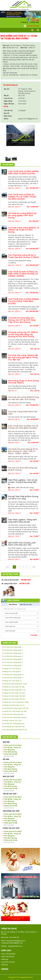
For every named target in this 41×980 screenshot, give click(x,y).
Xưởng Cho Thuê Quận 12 (12, 681)
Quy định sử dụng (8, 962)
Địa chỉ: (7, 89)
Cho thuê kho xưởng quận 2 (13, 650)
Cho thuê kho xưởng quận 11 (13, 678)
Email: (6, 119)
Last (34, 567)
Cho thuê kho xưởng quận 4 (13, 656)
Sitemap (4, 965)
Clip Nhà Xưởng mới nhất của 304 (15, 730)
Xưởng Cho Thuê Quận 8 (12, 668)
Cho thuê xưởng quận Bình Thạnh (15, 684)
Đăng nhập (34, 22)
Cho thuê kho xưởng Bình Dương (14, 717)
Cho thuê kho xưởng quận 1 (13, 647)
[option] (20, 135)
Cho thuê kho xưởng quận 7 (13, 665)
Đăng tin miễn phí (31, 26)
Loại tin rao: (8, 98)
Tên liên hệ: (8, 110)
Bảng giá (5, 959)
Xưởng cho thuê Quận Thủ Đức (14, 693)
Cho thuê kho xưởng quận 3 (13, 653)
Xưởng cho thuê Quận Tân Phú (14, 699)
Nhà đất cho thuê (26, 604)
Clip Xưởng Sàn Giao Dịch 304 (13, 727)
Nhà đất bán (13, 604)
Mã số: (6, 95)
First (7, 567)
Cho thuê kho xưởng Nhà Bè (13, 714)
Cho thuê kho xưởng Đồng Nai (13, 724)
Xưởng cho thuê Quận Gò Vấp (13, 687)
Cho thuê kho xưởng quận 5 (13, 659)
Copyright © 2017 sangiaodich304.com (21, 977)
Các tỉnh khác (9, 756)
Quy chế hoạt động (8, 954)
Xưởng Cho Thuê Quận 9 (12, 672)
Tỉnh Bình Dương (10, 752)
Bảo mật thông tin (8, 957)
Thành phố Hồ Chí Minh (12, 745)
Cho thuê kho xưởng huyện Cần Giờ (15, 708)
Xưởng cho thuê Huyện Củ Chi (13, 705)
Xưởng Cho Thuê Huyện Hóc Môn (15, 711)
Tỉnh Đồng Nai (9, 750)
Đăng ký (24, 22)
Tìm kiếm (34, 635)
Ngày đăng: (8, 101)
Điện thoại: (8, 116)
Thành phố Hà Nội (10, 754)
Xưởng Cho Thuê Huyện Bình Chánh (16, 702)
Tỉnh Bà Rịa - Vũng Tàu (12, 747)
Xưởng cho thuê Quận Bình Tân (14, 690)
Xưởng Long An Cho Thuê (12, 720)
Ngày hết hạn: (9, 104)
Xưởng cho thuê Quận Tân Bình (14, 696)
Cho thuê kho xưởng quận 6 (13, 662)
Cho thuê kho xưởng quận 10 (13, 675)
